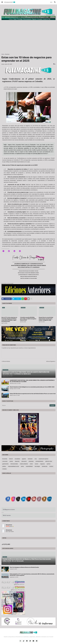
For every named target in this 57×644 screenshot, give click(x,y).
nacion (36, 464)
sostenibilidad (29, 466)
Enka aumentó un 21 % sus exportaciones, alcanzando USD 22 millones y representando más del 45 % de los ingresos (32, 575)
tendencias (45, 466)
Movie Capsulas (7, 515)
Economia (5, 459)
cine (36, 459)
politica (4, 466)
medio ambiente (24, 464)
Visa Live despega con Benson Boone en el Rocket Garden (24, 567)
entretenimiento (39, 461)
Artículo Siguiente (50, 361)
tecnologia (37, 466)
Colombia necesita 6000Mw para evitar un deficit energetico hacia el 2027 (28, 319)
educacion (24, 461)
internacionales (14, 464)
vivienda (4, 469)
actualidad (17, 459)
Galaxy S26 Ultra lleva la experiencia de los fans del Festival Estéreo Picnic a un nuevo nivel (33, 394)
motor (31, 464)
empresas (31, 461)
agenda (24, 459)
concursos (5, 461)
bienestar (30, 459)
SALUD (11, 459)
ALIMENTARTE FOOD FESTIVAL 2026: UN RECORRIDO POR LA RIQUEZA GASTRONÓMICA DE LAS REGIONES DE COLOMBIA (32, 381)
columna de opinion (43, 459)
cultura (11, 461)
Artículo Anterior (6, 361)
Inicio (3, 54)
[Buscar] (26, 405)
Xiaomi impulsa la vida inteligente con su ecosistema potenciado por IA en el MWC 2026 (32, 387)
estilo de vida (49, 461)
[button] (2, 2)
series (22, 466)
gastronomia (5, 464)
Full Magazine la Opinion (9, 509)
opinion (49, 464)
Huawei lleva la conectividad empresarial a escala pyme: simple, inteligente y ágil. (46, 319)
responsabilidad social (13, 466)
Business (7, 54)
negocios (42, 464)
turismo (51, 466)
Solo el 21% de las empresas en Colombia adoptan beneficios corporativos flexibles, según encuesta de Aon (9, 319)
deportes (17, 461)
